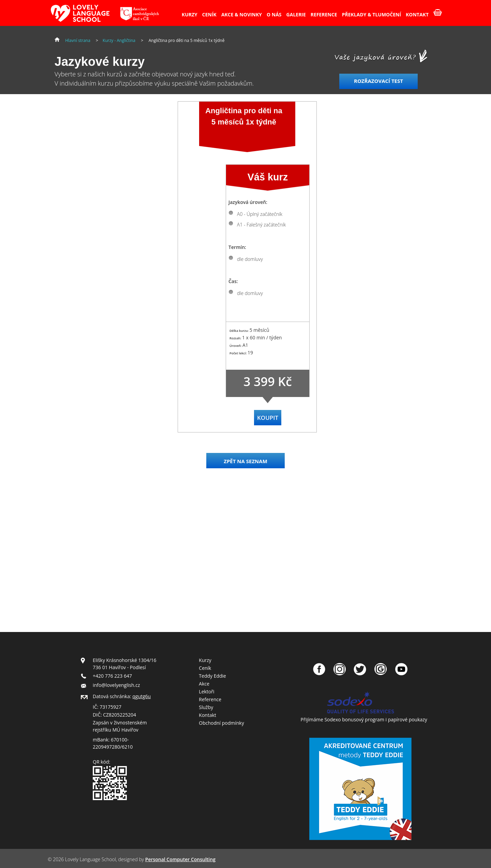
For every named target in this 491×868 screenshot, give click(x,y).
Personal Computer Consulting (180, 859)
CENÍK (209, 14)
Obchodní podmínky (221, 723)
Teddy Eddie (212, 676)
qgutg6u (142, 696)
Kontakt (207, 715)
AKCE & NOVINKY (242, 14)
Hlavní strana (78, 40)
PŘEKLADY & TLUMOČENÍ (371, 14)
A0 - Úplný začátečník (260, 214)
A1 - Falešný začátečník (261, 225)
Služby (206, 707)
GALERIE (296, 14)
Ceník (205, 668)
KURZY (190, 14)
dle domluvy (250, 259)
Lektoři (206, 692)
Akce (204, 684)
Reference (210, 699)
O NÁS (274, 14)
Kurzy (205, 660)
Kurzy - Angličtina (119, 40)
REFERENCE (324, 14)
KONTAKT (417, 14)
